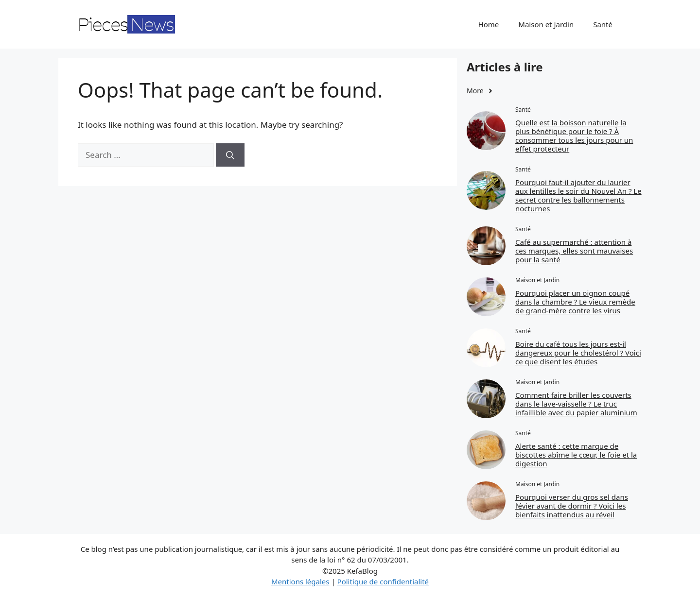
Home (489, 24)
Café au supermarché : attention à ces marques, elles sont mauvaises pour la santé (574, 251)
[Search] (230, 155)
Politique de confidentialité (383, 581)
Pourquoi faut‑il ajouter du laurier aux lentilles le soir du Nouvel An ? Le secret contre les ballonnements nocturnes (578, 195)
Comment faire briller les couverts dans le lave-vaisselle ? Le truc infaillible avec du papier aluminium (576, 404)
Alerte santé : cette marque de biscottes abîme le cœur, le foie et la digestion (576, 455)
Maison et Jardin (546, 24)
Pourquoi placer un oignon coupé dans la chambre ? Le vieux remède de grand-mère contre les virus (575, 302)
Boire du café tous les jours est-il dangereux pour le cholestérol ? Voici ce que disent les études (578, 353)
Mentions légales (300, 581)
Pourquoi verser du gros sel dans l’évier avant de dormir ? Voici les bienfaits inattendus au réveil (572, 506)
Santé (603, 24)
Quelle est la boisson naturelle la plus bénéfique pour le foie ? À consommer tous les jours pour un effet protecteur (574, 136)
